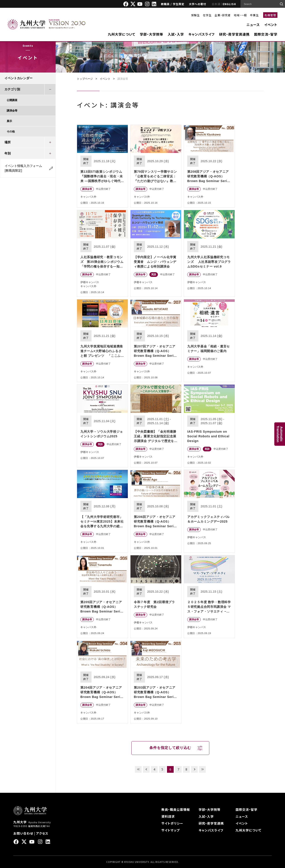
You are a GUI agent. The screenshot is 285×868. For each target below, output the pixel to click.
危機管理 (270, 15)
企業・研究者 (223, 15)
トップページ (85, 79)
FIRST (138, 769)
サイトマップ (171, 830)
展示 (9, 121)
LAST (202, 769)
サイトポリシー (172, 823)
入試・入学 (176, 34)
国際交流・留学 (266, 34)
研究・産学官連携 (211, 823)
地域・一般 (240, 15)
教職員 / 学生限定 (173, 4)
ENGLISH (229, 4)
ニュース (253, 25)
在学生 (207, 15)
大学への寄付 (197, 4)
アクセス (42, 833)
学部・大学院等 (152, 34)
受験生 (195, 15)
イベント (271, 25)
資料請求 (168, 816)
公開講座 (12, 100)
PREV (146, 769)
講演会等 (12, 111)
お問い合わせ (23, 833)
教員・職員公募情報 (176, 809)
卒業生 (254, 15)
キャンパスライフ (202, 34)
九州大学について (122, 34)
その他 (11, 132)
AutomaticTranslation (280, 434)
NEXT (194, 769)
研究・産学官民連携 (234, 34)
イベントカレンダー (18, 78)
